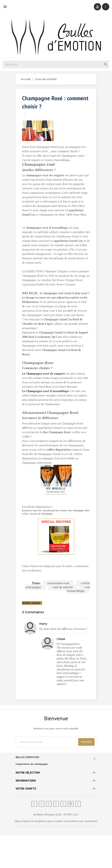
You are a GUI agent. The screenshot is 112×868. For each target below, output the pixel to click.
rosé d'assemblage (77, 615)
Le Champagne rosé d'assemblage (47, 417)
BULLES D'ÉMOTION (29, 790)
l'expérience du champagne (33, 797)
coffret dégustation (60, 475)
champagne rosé (57, 609)
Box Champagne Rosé (58, 458)
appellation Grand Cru (52, 218)
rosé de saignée (62, 613)
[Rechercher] (56, 68)
